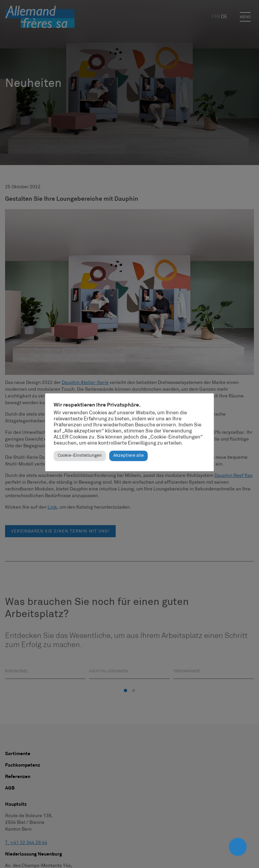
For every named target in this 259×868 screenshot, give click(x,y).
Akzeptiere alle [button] (128, 456)
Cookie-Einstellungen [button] (80, 456)
